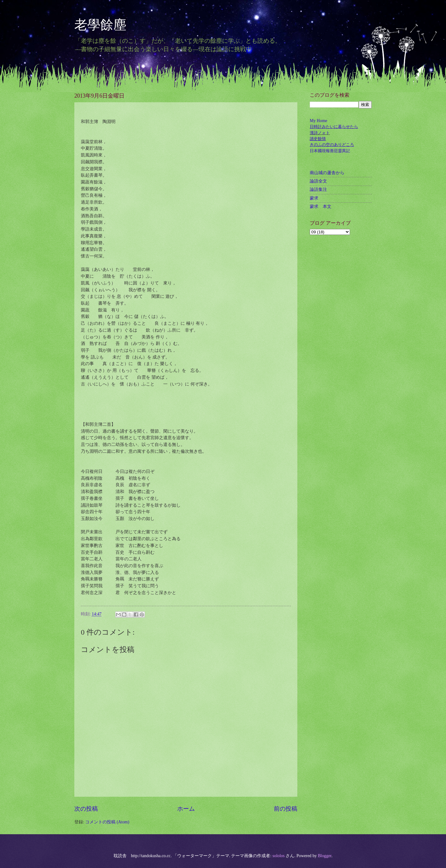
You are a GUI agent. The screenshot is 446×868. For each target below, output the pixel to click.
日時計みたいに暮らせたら (334, 127)
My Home (318, 121)
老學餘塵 (107, 25)
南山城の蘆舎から (327, 173)
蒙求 (314, 198)
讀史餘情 (318, 139)
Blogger (325, 856)
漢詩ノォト (320, 133)
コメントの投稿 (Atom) (107, 822)
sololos (279, 856)
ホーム (186, 809)
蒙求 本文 (321, 207)
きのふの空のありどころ (332, 145)
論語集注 (318, 189)
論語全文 (318, 181)
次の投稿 (86, 809)
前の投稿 (286, 809)
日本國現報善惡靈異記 (330, 151)
